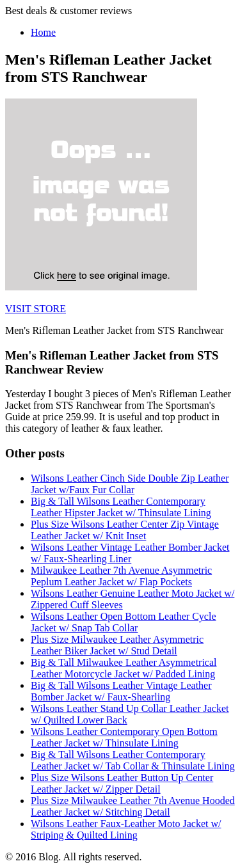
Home (43, 32)
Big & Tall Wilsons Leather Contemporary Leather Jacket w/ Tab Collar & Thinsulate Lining (133, 760)
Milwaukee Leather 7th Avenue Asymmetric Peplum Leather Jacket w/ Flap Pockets (121, 576)
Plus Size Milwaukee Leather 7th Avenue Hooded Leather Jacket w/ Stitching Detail (133, 806)
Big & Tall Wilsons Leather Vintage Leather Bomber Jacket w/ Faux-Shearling (121, 691)
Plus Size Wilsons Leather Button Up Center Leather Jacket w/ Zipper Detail (122, 783)
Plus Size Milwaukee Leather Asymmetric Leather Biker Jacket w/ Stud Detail (117, 645)
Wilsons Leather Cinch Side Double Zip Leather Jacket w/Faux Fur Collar (130, 484)
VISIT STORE (36, 309)
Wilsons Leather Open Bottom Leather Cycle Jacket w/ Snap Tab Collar (124, 622)
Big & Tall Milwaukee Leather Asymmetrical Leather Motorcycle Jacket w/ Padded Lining (124, 668)
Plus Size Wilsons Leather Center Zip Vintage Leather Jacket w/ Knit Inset (125, 530)
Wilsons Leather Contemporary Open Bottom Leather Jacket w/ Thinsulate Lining (124, 737)
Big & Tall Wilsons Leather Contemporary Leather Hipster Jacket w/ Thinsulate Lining (121, 507)
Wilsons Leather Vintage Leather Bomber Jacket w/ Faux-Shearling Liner (130, 553)
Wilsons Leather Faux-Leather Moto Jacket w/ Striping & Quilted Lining (126, 829)
